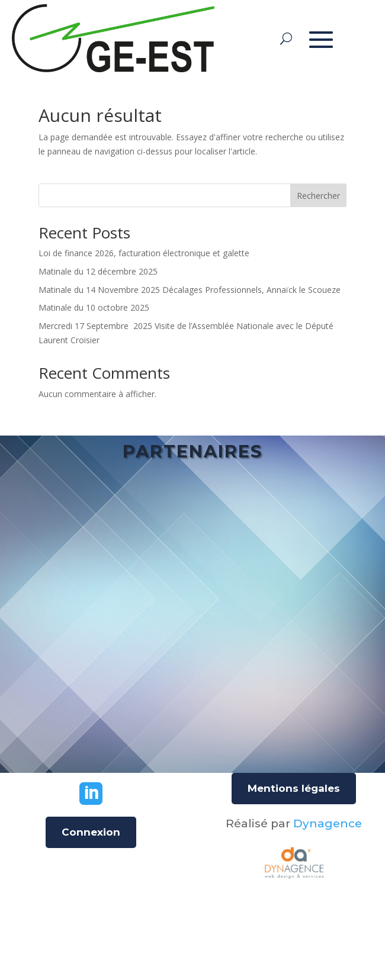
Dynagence (328, 823)
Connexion (91, 832)
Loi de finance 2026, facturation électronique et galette (144, 253)
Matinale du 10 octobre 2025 (94, 307)
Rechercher (318, 196)
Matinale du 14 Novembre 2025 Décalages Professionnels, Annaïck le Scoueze (190, 290)
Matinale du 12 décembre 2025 (98, 271)
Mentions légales (294, 788)
